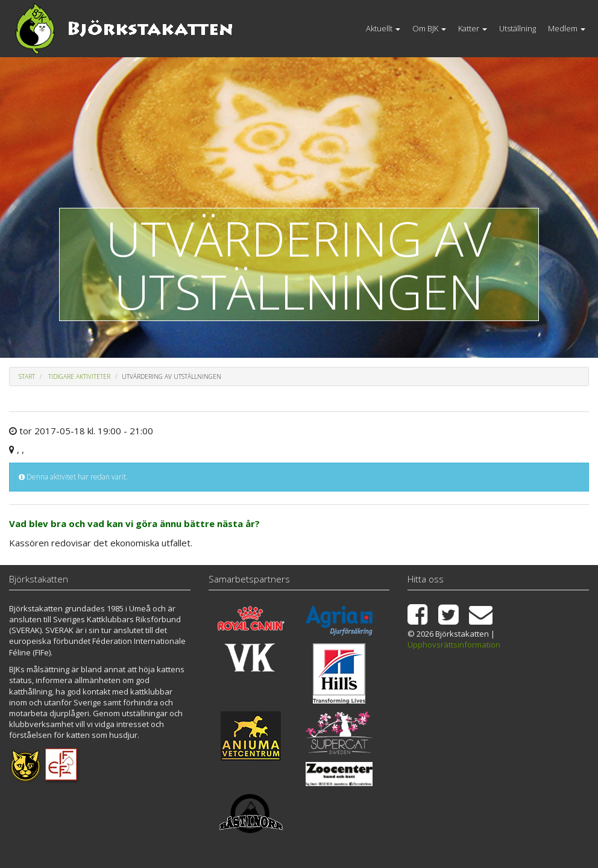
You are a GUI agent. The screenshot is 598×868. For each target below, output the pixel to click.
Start (27, 376)
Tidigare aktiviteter (79, 376)
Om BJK (429, 28)
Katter (473, 28)
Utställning (518, 28)
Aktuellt (383, 28)
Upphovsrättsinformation (454, 645)
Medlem (567, 28)
